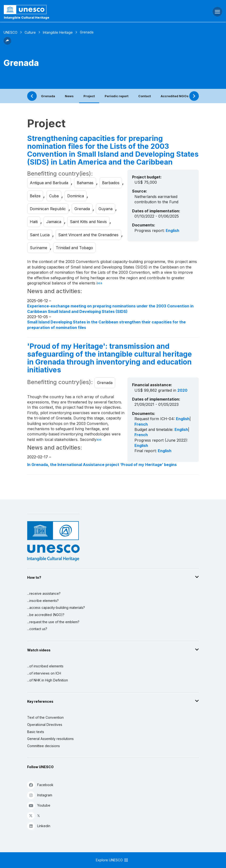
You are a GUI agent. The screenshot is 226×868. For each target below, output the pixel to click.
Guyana (105, 209)
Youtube (39, 805)
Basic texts (36, 732)
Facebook (40, 785)
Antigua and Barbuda (49, 183)
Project (89, 96)
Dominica (76, 196)
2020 (182, 390)
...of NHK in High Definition (48, 680)
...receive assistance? (44, 593)
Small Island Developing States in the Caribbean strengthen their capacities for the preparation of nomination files (106, 325)
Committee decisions (44, 746)
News (69, 96)
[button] (7, 43)
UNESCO (10, 32)
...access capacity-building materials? (56, 608)
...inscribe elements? (43, 601)
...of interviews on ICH (44, 673)
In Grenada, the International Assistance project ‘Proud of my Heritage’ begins (102, 465)
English (172, 230)
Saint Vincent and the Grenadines (88, 235)
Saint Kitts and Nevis (88, 222)
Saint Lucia (40, 235)
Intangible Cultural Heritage (27, 17)
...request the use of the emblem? (53, 622)
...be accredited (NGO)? (46, 615)
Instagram (40, 795)
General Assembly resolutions (50, 739)
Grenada (48, 96)
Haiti (34, 222)
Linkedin (39, 826)
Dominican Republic (48, 209)
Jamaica (54, 222)
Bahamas (85, 183)
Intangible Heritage (58, 32)
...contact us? (37, 629)
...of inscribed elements (45, 666)
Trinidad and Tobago (74, 248)
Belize (35, 196)
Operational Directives (45, 725)
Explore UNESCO (112, 860)
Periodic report (117, 96)
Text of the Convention (45, 717)
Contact (145, 96)
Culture (30, 32)
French (141, 424)
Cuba (54, 196)
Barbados (111, 183)
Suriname (39, 248)
